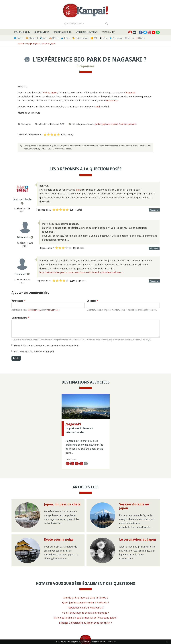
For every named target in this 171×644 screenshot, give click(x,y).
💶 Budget (19, 38)
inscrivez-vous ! (53, 310)
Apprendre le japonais (87, 32)
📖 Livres (140, 38)
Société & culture (63, 32)
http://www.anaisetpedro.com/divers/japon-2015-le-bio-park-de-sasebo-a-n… (82, 272)
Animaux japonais (128, 124)
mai (98, 106)
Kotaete (21, 43)
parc (78, 190)
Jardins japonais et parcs (107, 124)
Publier (16, 358)
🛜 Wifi (94, 38)
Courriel (92, 301)
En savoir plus (111, 642)
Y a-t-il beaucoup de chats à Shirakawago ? (85, 613)
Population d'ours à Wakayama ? (85, 608)
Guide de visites (42, 32)
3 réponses (86, 66)
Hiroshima (112, 100)
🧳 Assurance (116, 38)
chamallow (20, 274)
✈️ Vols (43, 38)
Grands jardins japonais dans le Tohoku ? (86, 598)
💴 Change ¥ (32, 38)
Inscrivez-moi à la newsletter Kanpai (34, 351)
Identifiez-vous (34, 310)
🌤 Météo (129, 38)
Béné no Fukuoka (22, 199)
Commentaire (20, 318)
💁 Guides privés (80, 38)
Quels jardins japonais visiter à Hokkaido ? (85, 602)
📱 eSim (103, 38)
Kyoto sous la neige (59, 540)
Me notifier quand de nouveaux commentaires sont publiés (47, 345)
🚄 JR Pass (65, 38)
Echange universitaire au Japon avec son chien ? (85, 623)
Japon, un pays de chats (62, 504)
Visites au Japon (49, 43)
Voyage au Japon (22, 32)
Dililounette (23, 237)
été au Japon (50, 92)
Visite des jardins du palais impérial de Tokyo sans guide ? (86, 618)
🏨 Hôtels (54, 38)
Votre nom (18, 301)
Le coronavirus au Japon (138, 540)
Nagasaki (131, 92)
